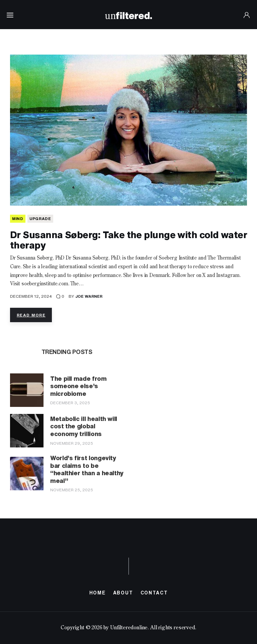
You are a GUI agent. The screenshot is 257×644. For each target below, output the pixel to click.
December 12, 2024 (31, 296)
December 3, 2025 (70, 403)
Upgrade (40, 219)
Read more (31, 315)
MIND (18, 219)
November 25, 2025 (72, 490)
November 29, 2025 (72, 443)
